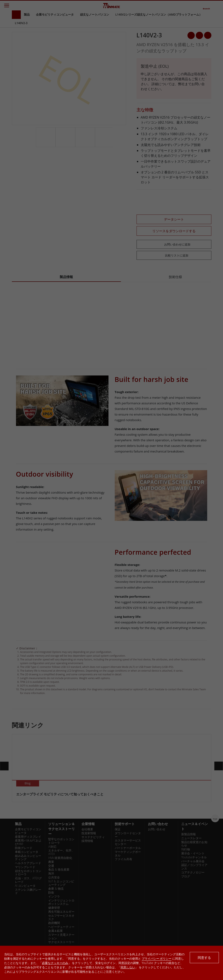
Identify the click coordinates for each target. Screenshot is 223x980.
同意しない (128, 967)
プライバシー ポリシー (157, 959)
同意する (204, 958)
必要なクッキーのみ (55, 963)
